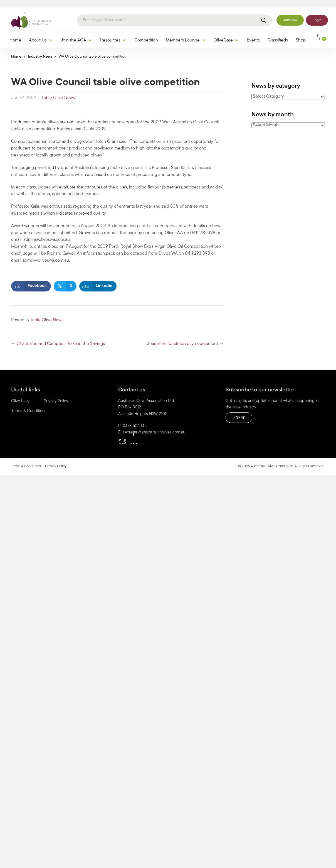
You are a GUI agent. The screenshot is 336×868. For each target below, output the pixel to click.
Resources (113, 33)
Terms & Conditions (29, 404)
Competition (146, 33)
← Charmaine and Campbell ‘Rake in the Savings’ (58, 337)
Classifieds (278, 33)
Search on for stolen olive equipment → (185, 337)
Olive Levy (20, 394)
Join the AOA (76, 33)
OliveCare (226, 33)
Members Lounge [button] (186, 33)
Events (253, 33)
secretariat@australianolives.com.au (154, 425)
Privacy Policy (56, 394)
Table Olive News (58, 91)
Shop (301, 33)
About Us (41, 33)
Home (15, 33)
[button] (122, 434)
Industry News (40, 49)
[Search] (175, 13)
